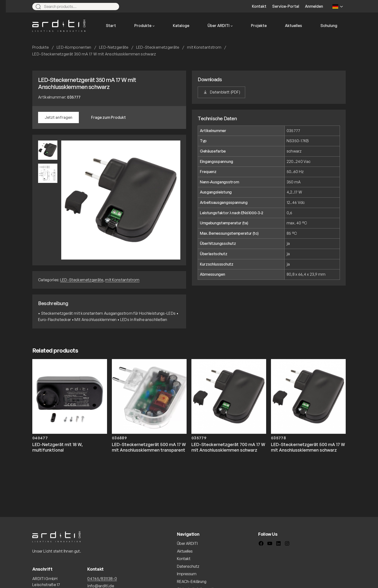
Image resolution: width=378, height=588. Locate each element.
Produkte (41, 47)
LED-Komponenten (74, 47)
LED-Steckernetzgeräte (158, 47)
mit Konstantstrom (204, 47)
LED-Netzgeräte (114, 47)
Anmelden (314, 6)
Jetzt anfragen (58, 117)
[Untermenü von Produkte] (154, 26)
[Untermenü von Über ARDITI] (232, 26)
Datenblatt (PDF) (225, 92)
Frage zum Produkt (108, 117)
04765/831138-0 (102, 579)
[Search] (113, 7)
